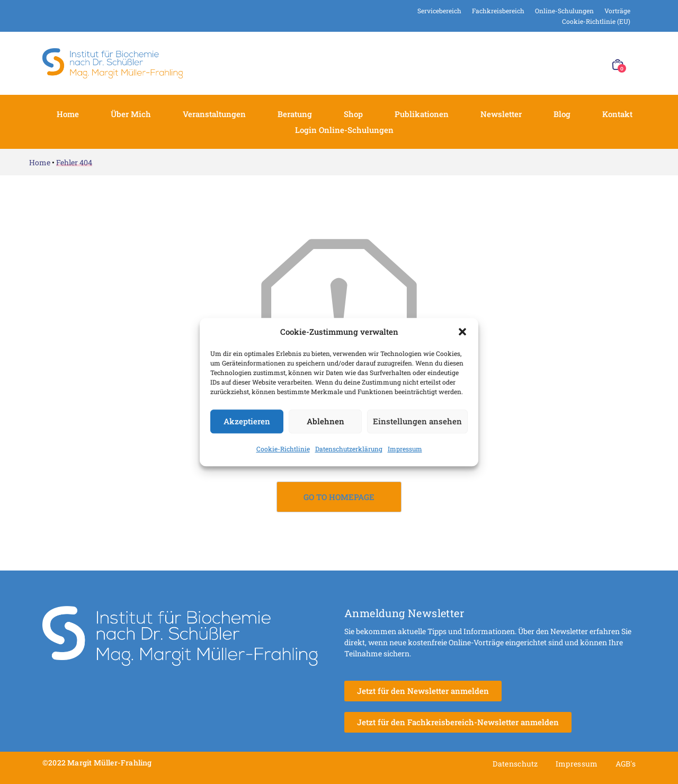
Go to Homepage (339, 497)
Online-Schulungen (564, 11)
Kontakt (617, 114)
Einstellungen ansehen (417, 421)
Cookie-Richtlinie (283, 449)
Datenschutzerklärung (349, 449)
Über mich (131, 114)
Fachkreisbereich (498, 11)
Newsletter (501, 114)
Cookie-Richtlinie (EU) (596, 21)
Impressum (405, 449)
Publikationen (422, 114)
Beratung (295, 114)
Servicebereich (439, 11)
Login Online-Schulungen (344, 130)
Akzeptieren (247, 421)
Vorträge (617, 11)
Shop (353, 114)
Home (68, 114)
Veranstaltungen (214, 114)
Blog (562, 114)
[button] (462, 332)
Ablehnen (325, 421)
